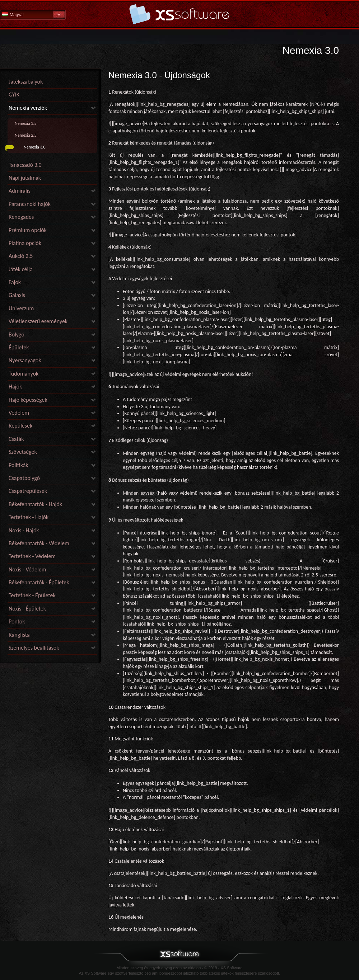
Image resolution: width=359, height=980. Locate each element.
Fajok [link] (15, 282)
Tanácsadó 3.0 (25, 165)
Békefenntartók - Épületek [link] (39, 582)
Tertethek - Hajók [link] (29, 517)
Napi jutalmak (25, 178)
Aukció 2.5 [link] (21, 256)
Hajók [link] (15, 387)
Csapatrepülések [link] (28, 491)
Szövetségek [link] (23, 452)
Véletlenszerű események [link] (38, 321)
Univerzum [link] (21, 308)
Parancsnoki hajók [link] (30, 204)
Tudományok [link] (24, 374)
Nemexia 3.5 (26, 123)
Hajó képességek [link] (28, 400)
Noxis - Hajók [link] (24, 530)
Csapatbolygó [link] (24, 478)
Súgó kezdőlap (179, 14)
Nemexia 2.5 (26, 135)
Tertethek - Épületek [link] (32, 595)
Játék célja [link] (21, 269)
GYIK (14, 95)
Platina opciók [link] (25, 243)
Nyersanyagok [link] (25, 360)
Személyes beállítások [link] (34, 648)
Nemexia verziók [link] (28, 108)
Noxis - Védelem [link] (27, 569)
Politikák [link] (18, 465)
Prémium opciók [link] (28, 230)
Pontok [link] (17, 621)
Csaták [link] (16, 439)
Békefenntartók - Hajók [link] (35, 504)
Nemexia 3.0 (35, 147)
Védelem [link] (19, 413)
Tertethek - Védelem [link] (32, 556)
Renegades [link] (21, 217)
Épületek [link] (19, 347)
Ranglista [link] (19, 635)
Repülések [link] (20, 426)
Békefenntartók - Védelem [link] (39, 543)
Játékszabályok (26, 82)
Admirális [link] (20, 191)
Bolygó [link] (17, 334)
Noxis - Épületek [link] (27, 609)
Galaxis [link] (17, 295)
